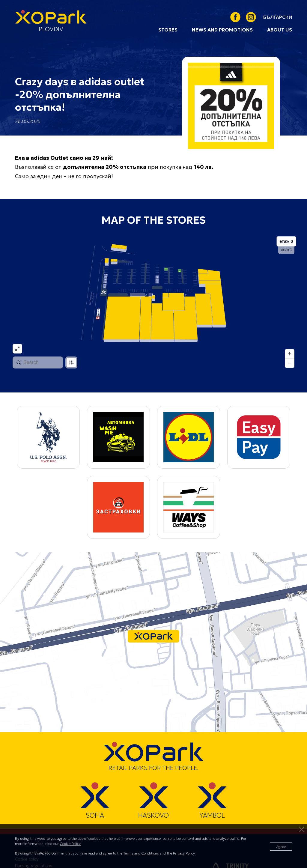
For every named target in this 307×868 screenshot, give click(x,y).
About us (280, 30)
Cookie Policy (70, 844)
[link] (278, 17)
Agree (281, 847)
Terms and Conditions (141, 853)
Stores (168, 30)
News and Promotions (222, 30)
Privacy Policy (184, 853)
